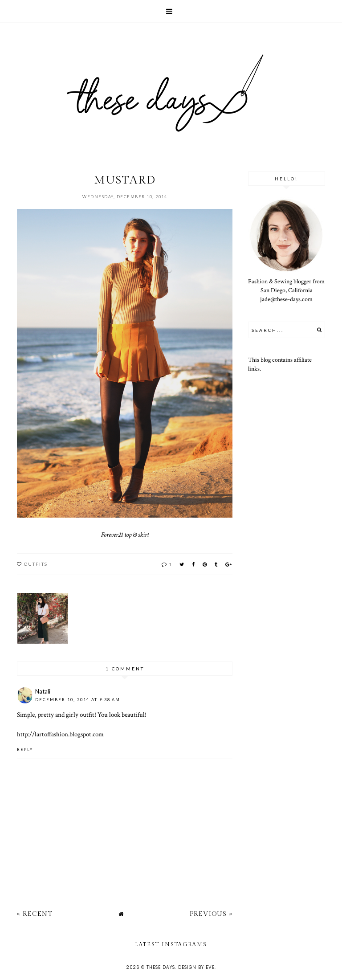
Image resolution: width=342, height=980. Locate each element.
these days (161, 967)
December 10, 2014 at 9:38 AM (78, 700)
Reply (25, 749)
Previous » (211, 914)
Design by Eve (196, 967)
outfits (36, 564)
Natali (43, 691)
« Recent (35, 914)
